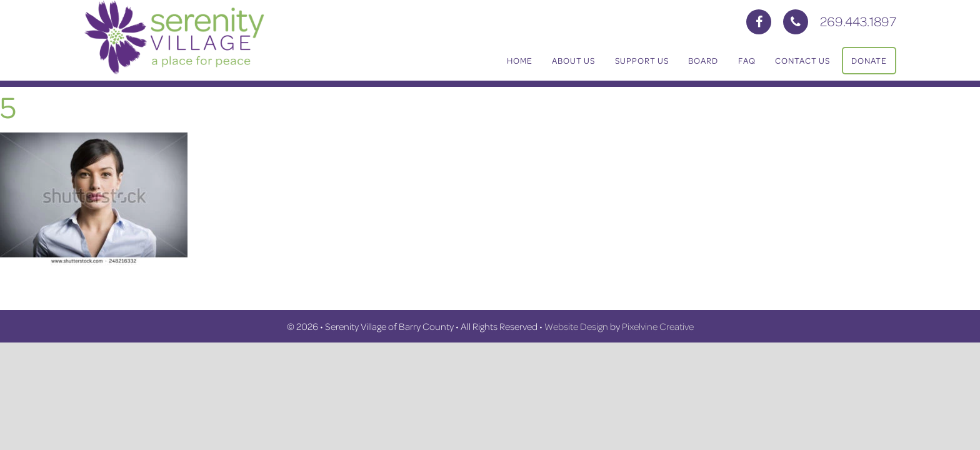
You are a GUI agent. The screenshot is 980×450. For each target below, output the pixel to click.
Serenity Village (209, 37)
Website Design (576, 326)
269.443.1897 (858, 21)
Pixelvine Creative (658, 326)
